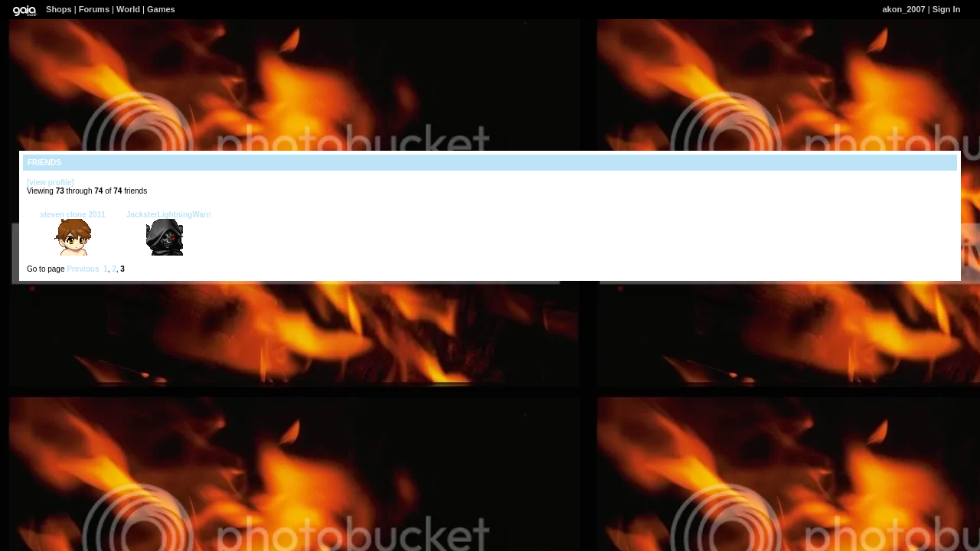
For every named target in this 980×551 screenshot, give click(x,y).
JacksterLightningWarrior (173, 215)
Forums (94, 9)
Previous (83, 269)
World (128, 9)
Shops (59, 9)
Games (161, 9)
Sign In (947, 9)
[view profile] (51, 183)
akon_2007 (903, 9)
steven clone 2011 (73, 215)
